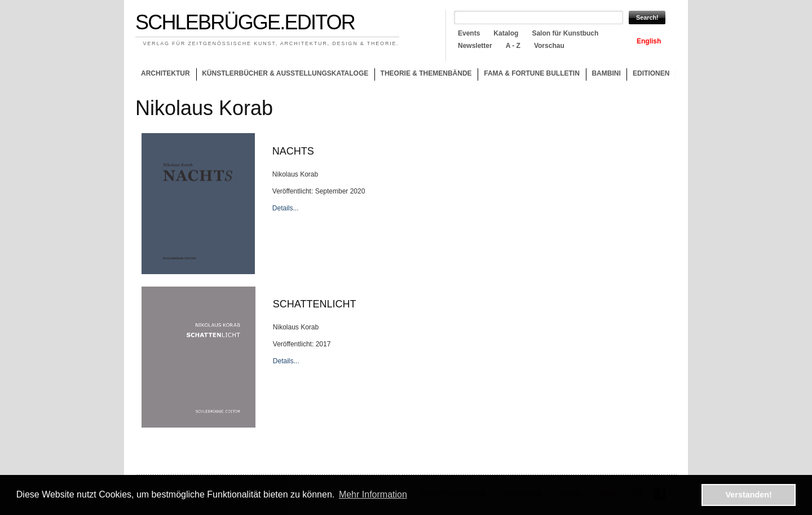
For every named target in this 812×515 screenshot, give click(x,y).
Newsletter (475, 46)
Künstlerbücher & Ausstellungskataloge (285, 73)
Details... (286, 208)
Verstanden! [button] (749, 495)
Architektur (166, 73)
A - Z (513, 46)
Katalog (506, 33)
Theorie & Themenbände (423, 75)
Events (469, 33)
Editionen (651, 73)
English (649, 41)
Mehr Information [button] (373, 494)
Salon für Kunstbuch (565, 33)
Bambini (606, 73)
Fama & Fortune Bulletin (532, 73)
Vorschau (549, 46)
